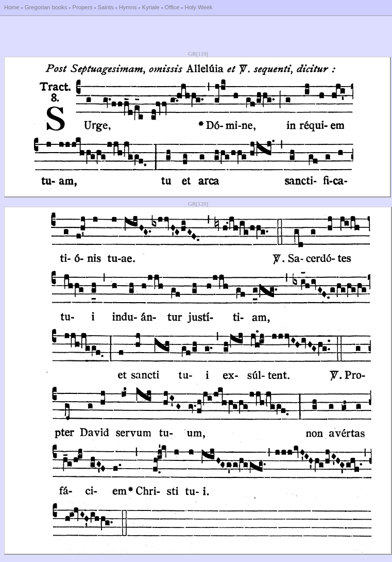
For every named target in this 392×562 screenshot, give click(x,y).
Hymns (128, 7)
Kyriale (150, 7)
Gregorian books (46, 7)
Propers (82, 7)
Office (172, 7)
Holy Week (199, 7)
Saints (106, 7)
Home (12, 7)
